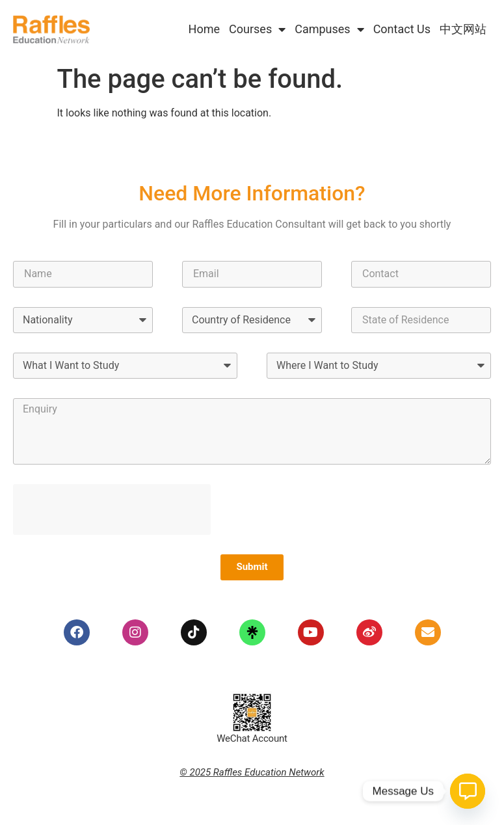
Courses (257, 29)
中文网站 (463, 29)
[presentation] (112, 509)
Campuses (329, 29)
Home (204, 29)
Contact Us (402, 29)
